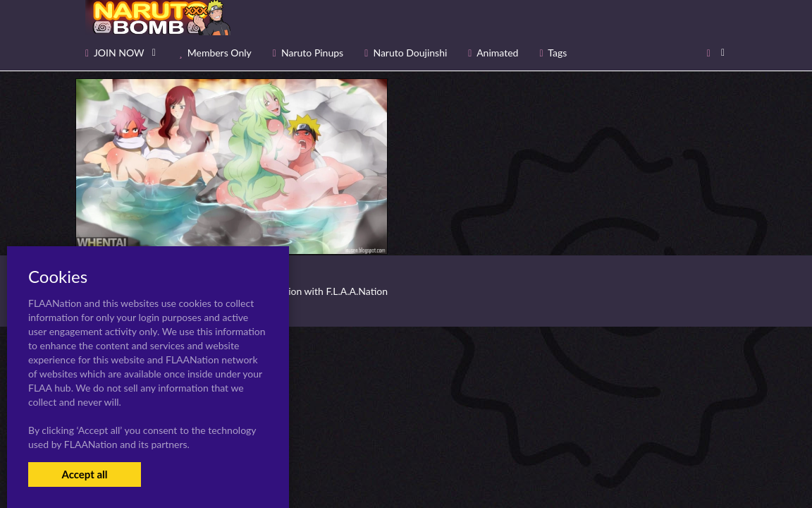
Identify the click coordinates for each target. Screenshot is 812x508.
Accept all (84, 474)
